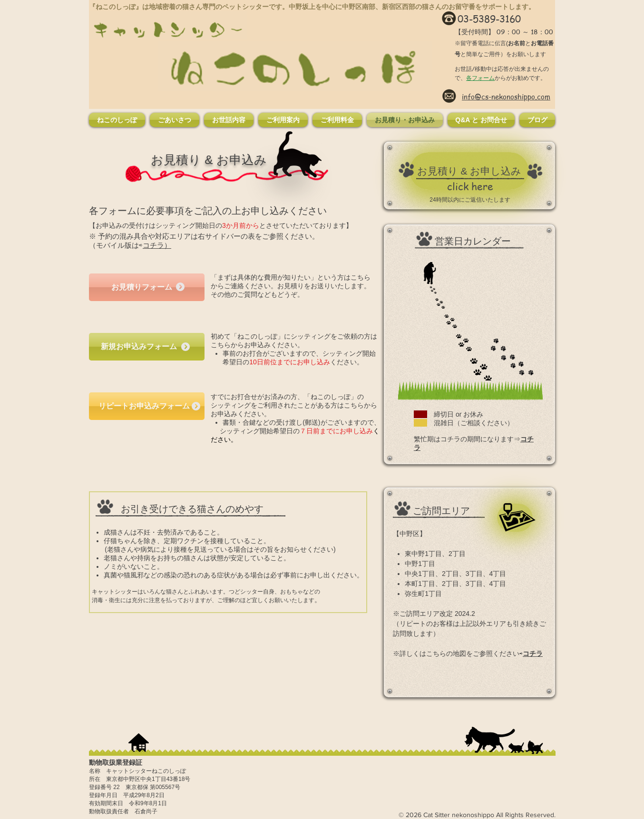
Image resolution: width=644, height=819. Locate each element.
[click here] (470, 186)
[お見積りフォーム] (147, 287)
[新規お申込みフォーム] (147, 347)
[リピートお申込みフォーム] (147, 406)
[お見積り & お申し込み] (469, 171)
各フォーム (480, 78)
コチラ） (157, 245)
